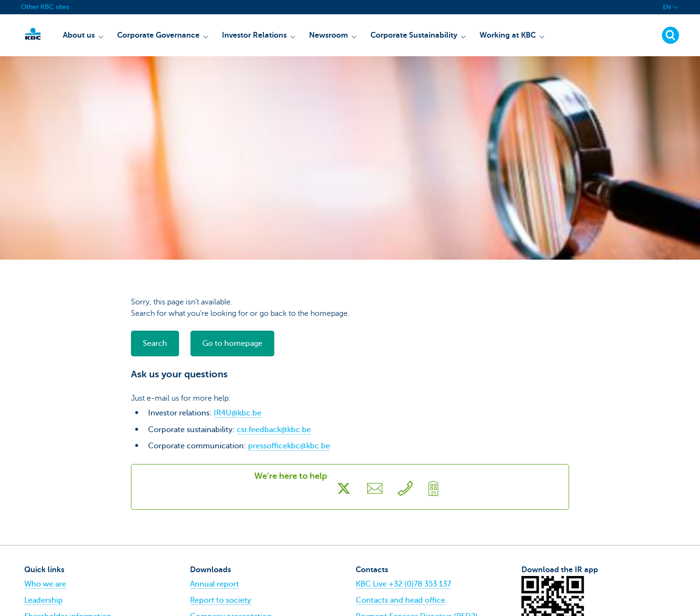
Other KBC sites (45, 7)
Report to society (220, 600)
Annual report (215, 584)
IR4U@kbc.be (238, 413)
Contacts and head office (400, 600)
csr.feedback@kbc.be (274, 430)
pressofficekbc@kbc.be (289, 446)
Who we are (45, 584)
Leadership (44, 600)
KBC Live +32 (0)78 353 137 (403, 584)
